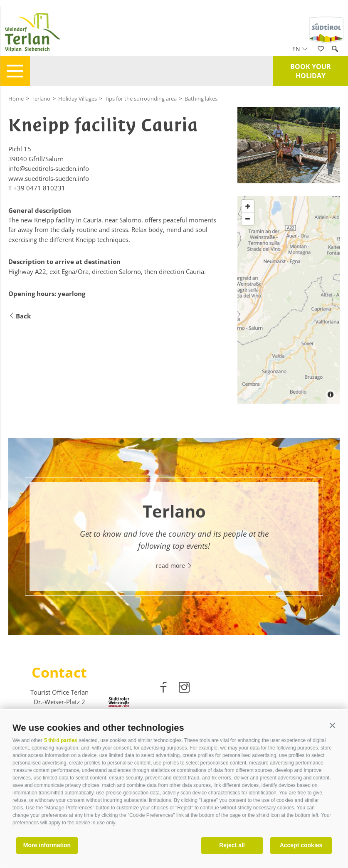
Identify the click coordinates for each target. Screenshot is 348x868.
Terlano (41, 99)
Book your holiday (311, 71)
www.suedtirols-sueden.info (49, 178)
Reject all (232, 845)
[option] (174, 536)
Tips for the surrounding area (141, 99)
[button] (332, 726)
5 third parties (60, 740)
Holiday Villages (78, 99)
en (300, 49)
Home (16, 99)
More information (47, 845)
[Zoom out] (248, 219)
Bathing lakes (201, 99)
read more (174, 566)
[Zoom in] (248, 206)
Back (20, 316)
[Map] (289, 300)
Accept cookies (301, 845)
